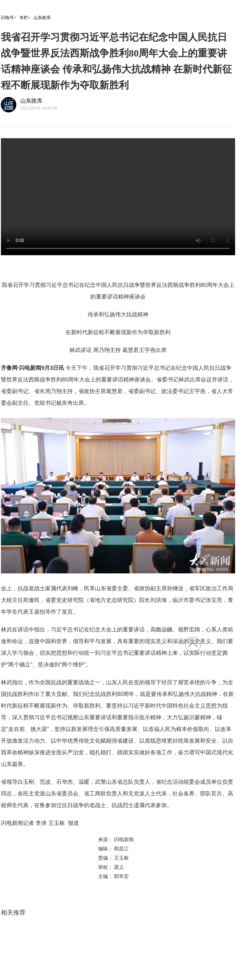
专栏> (25, 18)
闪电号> (9, 18)
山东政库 (42, 18)
